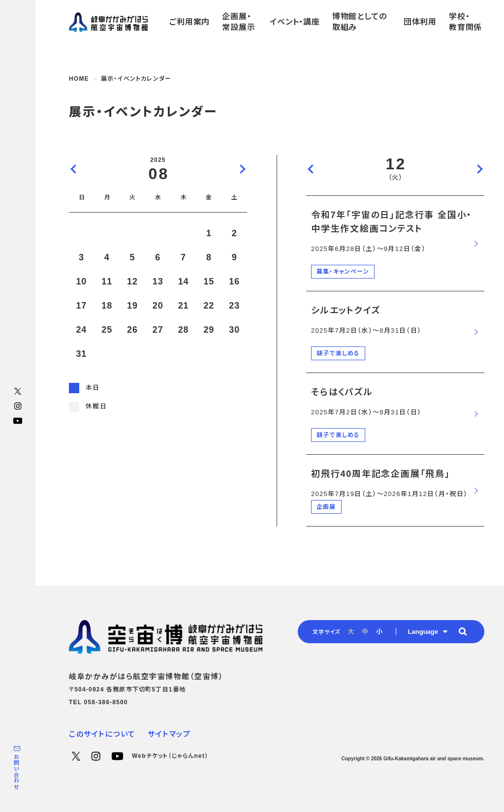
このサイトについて (102, 734)
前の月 (74, 169)
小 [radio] (379, 632)
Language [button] (423, 632)
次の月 (242, 169)
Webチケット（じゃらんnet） (170, 756)
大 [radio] (351, 632)
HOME (79, 79)
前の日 (311, 169)
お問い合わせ (16, 772)
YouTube (18, 421)
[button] (463, 631)
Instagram (18, 406)
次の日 (479, 169)
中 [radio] (365, 632)
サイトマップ (169, 734)
